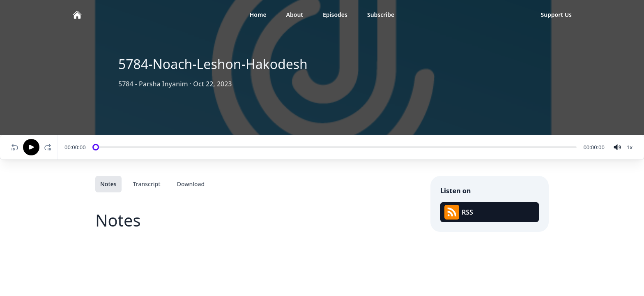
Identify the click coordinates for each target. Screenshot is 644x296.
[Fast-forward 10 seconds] (49, 147)
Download (191, 184)
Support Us (556, 15)
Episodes (335, 15)
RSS (459, 212)
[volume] (617, 147)
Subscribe (381, 15)
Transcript (147, 184)
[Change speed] (630, 147)
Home (258, 15)
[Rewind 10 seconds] (15, 147)
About (295, 15)
